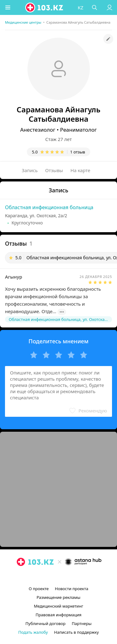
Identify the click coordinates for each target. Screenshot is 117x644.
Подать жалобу (33, 632)
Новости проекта (72, 589)
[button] (8, 7)
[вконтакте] (69, 576)
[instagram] (49, 576)
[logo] (45, 7)
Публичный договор (46, 623)
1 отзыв (78, 152)
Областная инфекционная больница (49, 207)
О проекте (39, 589)
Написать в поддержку (76, 632)
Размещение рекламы (58, 597)
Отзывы (54, 170)
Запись (30, 170)
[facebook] (59, 576)
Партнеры (82, 623)
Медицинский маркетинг (58, 606)
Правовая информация (58, 615)
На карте (80, 170)
